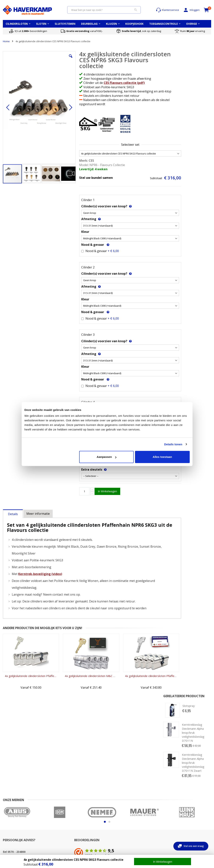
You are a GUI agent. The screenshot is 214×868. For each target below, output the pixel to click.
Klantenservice (168, 10)
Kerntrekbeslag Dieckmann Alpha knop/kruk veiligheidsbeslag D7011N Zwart (193, 120)
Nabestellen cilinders (86, 831)
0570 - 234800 (17, 759)
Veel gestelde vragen (15, 805)
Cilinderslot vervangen (87, 812)
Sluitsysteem (189, 812)
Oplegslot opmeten (121, 809)
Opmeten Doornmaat (122, 805)
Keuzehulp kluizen (156, 801)
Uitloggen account (49, 812)
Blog (184, 820)
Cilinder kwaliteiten (85, 805)
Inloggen (191, 10)
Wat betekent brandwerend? (154, 814)
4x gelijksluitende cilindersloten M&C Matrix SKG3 (80, 680)
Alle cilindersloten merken (196, 805)
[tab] (13, 517)
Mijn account (46, 801)
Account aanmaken (50, 805)
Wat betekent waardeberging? (155, 807)
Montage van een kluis (159, 820)
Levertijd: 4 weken (84, 173)
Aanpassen (107, 457)
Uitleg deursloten (120, 812)
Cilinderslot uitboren (86, 823)
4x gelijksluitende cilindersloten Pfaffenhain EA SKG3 (27, 680)
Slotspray (189, 64)
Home (6, 41)
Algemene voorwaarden (17, 823)
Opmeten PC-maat (120, 801)
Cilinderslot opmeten (86, 809)
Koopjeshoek (189, 823)
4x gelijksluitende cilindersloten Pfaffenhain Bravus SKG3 (133, 680)
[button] (62, 59)
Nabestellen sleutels (86, 827)
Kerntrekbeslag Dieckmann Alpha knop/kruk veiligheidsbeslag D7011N (193, 90)
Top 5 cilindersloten (192, 801)
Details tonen (173, 444)
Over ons (8, 809)
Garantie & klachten (14, 820)
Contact (7, 801)
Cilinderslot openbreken (88, 820)
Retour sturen (11, 816)
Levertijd (8, 812)
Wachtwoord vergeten (51, 809)
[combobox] (104, 10)
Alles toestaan (162, 457)
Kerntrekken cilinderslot (88, 816)
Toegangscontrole (192, 816)
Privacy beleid (11, 827)
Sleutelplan (188, 809)
